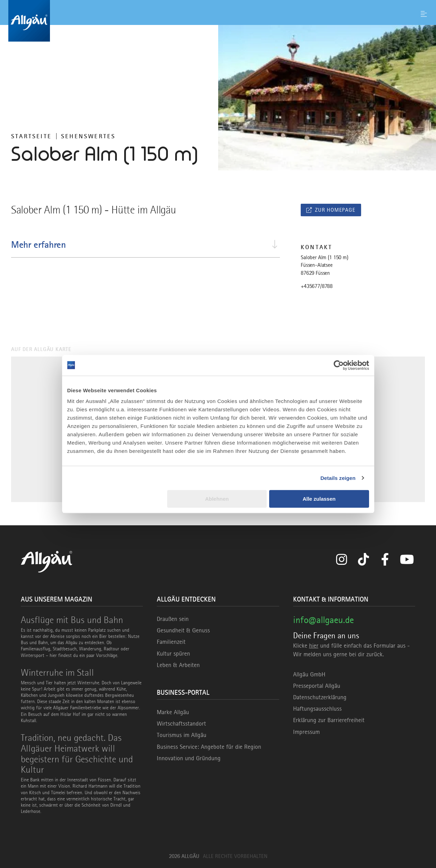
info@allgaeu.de (323, 620)
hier (314, 646)
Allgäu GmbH (309, 674)
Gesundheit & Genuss (183, 630)
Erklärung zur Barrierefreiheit (329, 720)
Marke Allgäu (173, 712)
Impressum (306, 732)
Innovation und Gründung (189, 758)
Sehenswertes (88, 136)
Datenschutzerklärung (320, 697)
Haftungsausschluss (317, 709)
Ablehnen (217, 499)
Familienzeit (171, 642)
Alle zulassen (319, 499)
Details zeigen (338, 478)
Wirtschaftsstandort (181, 724)
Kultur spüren (173, 654)
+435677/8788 (317, 286)
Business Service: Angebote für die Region (209, 747)
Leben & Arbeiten (178, 665)
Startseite (31, 136)
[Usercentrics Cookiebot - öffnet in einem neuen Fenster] (339, 365)
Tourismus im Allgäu (182, 735)
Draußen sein (173, 619)
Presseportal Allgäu (317, 686)
